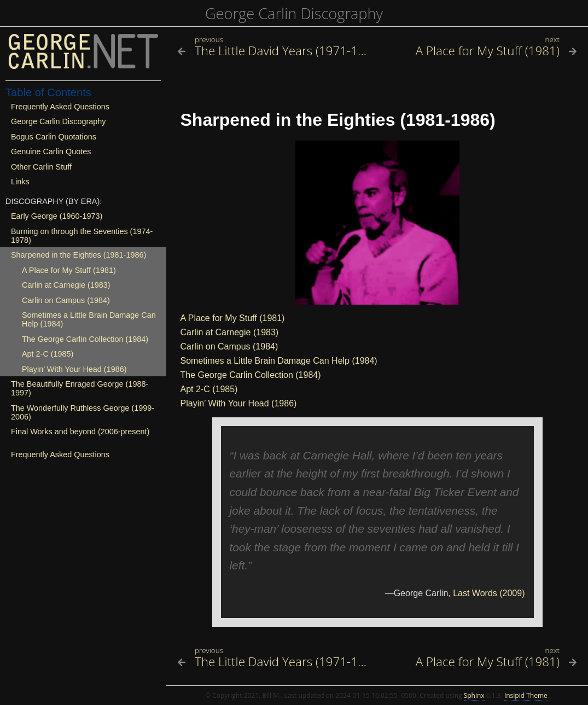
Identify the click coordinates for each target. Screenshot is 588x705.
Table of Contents (48, 92)
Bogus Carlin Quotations (54, 137)
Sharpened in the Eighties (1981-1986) (78, 255)
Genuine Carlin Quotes (51, 152)
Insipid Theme (526, 695)
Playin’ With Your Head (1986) (239, 403)
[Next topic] (480, 51)
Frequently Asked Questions (60, 107)
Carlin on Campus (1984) (229, 346)
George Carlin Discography (294, 13)
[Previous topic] (275, 51)
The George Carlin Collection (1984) (251, 375)
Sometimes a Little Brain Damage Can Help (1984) (279, 361)
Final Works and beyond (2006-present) (80, 432)
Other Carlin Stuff (41, 167)
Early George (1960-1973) (57, 216)
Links (20, 182)
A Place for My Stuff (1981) (233, 318)
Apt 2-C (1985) (209, 389)
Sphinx (474, 695)
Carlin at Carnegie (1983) (230, 332)
